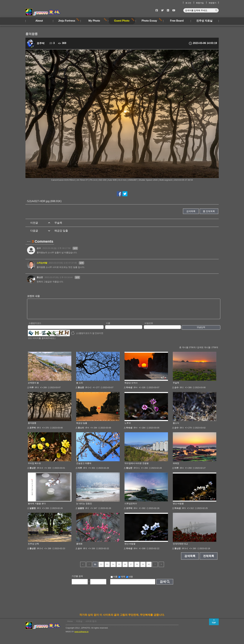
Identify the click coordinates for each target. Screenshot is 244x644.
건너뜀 (83, 568)
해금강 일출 (61, 231)
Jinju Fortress (67, 21)
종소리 (81, 431)
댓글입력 (201, 331)
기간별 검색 (77, 580)
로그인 (188, 3)
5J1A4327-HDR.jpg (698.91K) (45, 201)
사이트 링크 (91, 625)
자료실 (79, 625)
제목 (122, 580)
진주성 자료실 (204, 21)
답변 (75, 248)
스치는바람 (42, 263)
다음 (155, 568)
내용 (129, 580)
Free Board (177, 21)
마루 (32, 391)
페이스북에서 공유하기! (119, 194)
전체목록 (210, 211)
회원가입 (200, 3)
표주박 (41, 43)
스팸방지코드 (35, 327)
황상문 (40, 277)
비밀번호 (149, 327)
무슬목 (58, 223)
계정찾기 (212, 3)
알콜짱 (33, 512)
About (39, 21)
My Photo (94, 21)
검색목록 (191, 211)
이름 (108, 327)
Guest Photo (122, 21)
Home (70, 625)
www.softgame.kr (81, 635)
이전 (89, 568)
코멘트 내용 (33, 296)
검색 (163, 585)
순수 (39, 248)
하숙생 (129, 391)
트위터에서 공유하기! (125, 194)
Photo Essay (149, 21)
